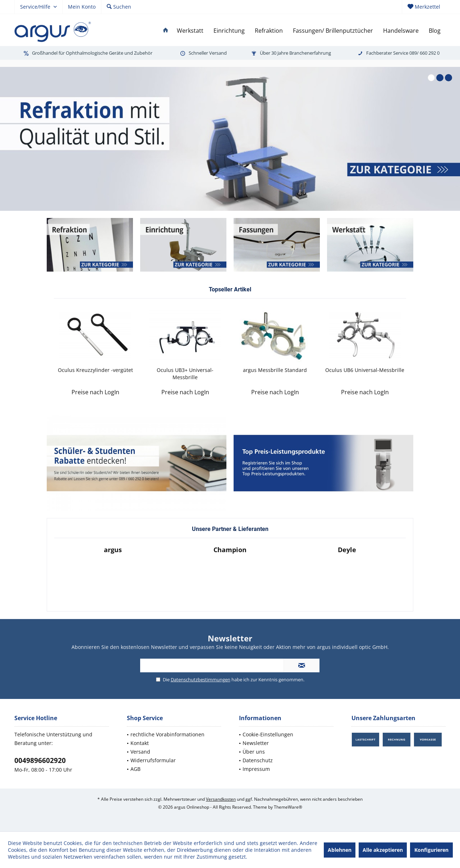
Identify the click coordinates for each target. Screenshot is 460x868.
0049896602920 (40, 760)
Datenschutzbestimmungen (201, 680)
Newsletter (256, 743)
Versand (140, 752)
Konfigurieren (431, 850)
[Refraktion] (269, 31)
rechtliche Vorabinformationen (167, 734)
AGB (135, 769)
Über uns (254, 752)
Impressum (256, 769)
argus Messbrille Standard (275, 370)
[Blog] (435, 31)
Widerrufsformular (153, 760)
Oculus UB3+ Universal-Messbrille (185, 374)
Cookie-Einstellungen (268, 734)
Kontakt (140, 743)
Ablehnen (340, 850)
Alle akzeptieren (383, 850)
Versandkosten (221, 799)
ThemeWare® (288, 807)
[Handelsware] (401, 31)
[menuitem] (424, 7)
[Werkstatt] (190, 31)
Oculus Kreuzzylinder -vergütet (95, 370)
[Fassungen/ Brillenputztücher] (333, 31)
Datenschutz (258, 760)
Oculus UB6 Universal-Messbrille (365, 370)
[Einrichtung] (229, 31)
